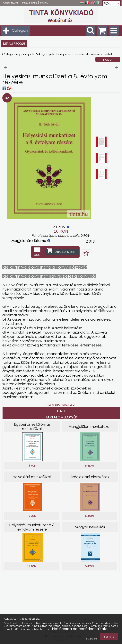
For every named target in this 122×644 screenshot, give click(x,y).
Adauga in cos (65, 252)
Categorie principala (19, 54)
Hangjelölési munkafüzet (90, 426)
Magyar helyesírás (90, 527)
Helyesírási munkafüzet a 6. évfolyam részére (32, 527)
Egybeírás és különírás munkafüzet (32, 426)
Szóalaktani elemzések (90, 477)
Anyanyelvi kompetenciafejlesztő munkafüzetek (75, 54)
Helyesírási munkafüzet (32, 477)
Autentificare (11, 3)
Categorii (20, 30)
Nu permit (92, 639)
